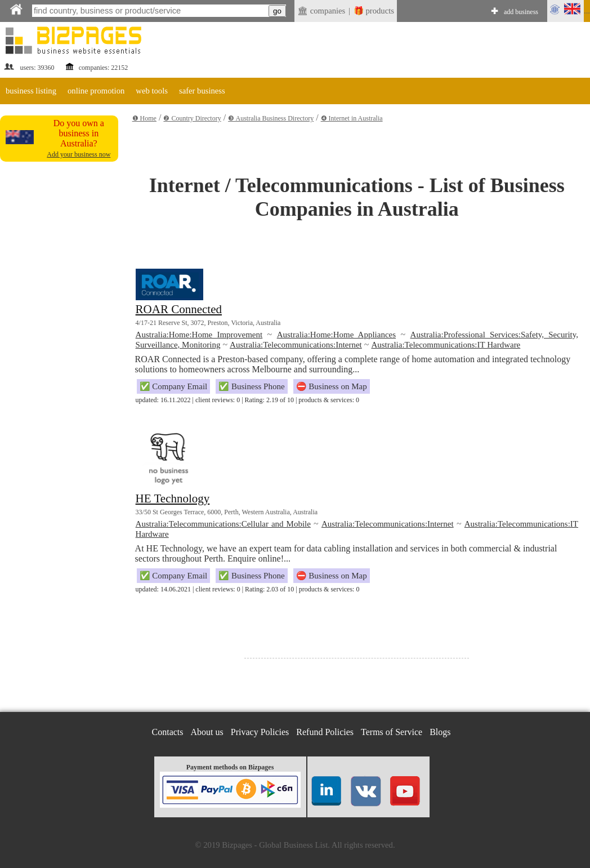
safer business (202, 91)
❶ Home (144, 118)
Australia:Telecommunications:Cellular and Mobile (223, 524)
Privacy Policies (260, 732)
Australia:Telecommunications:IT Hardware (446, 345)
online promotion (96, 91)
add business (521, 12)
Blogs (440, 732)
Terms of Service (392, 732)
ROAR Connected (179, 309)
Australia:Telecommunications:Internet (296, 345)
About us (207, 732)
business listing (31, 91)
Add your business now (79, 154)
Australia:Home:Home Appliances (336, 335)
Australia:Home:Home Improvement (199, 335)
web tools (152, 91)
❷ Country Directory (192, 118)
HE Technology (173, 498)
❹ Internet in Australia (352, 118)
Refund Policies (325, 732)
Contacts (168, 732)
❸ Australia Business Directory (271, 118)
